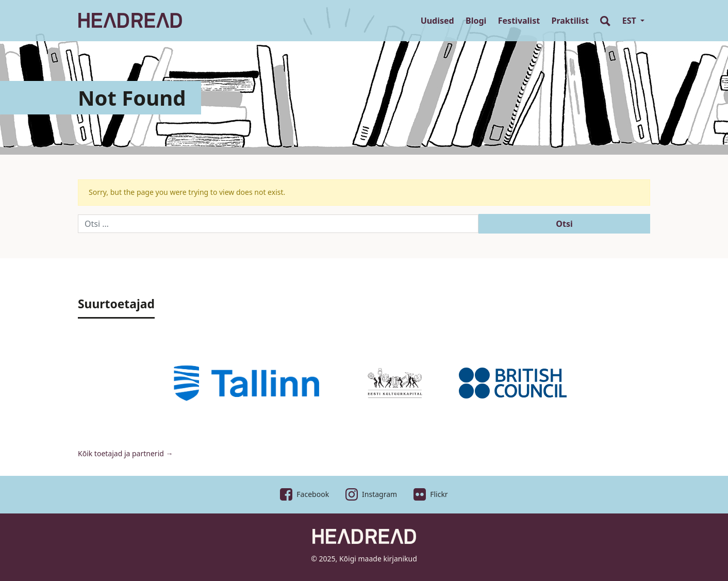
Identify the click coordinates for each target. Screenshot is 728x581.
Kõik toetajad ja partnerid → (126, 453)
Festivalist (519, 21)
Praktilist (570, 21)
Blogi (476, 21)
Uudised (437, 21)
